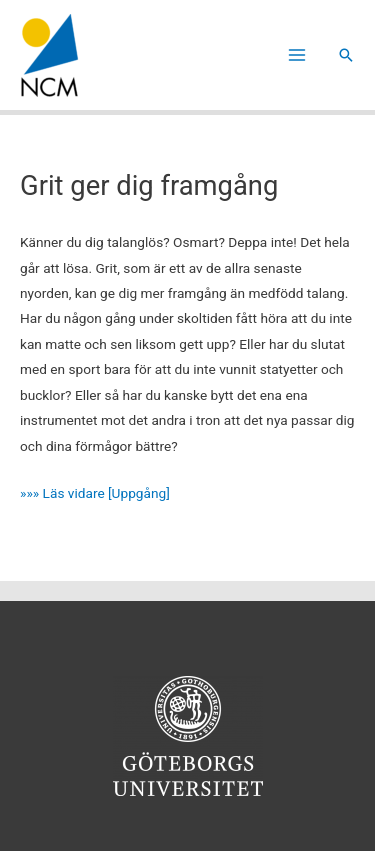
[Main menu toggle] (297, 55)
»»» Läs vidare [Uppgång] (95, 493)
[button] (346, 55)
